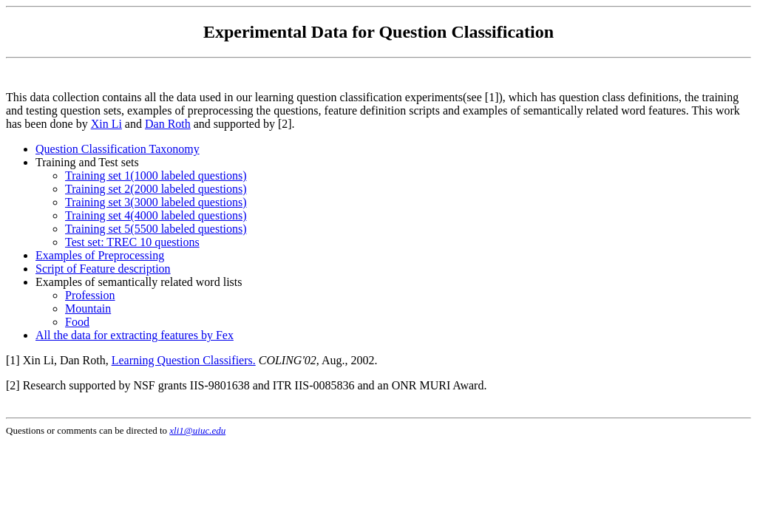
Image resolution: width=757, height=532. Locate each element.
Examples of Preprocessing (100, 255)
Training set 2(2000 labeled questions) (156, 189)
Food (77, 322)
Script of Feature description (103, 269)
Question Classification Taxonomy (118, 149)
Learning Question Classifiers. (184, 360)
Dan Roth (168, 124)
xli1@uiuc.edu (197, 430)
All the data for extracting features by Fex (135, 335)
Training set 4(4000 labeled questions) (156, 215)
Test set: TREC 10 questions (132, 242)
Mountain (88, 308)
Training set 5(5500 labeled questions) (156, 229)
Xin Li (106, 124)
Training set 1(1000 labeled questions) (156, 175)
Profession (90, 295)
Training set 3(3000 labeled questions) (156, 202)
